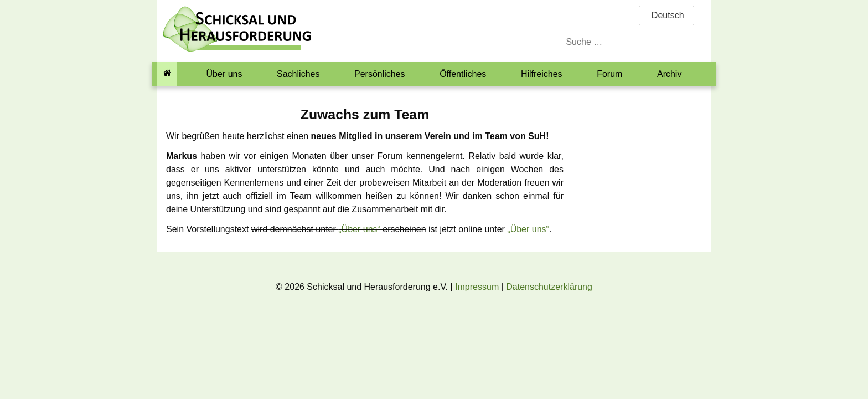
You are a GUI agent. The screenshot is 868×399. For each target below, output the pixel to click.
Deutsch (666, 15)
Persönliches (380, 74)
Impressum (477, 287)
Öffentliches (463, 74)
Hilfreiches (542, 74)
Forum (609, 74)
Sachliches (298, 74)
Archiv (669, 74)
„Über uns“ (359, 229)
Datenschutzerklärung (549, 287)
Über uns (224, 74)
